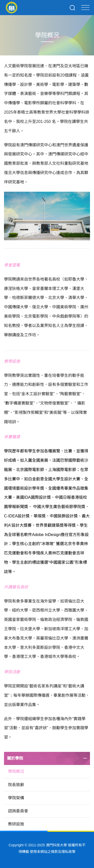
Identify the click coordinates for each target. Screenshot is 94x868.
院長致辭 (16, 785)
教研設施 (16, 824)
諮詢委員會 (18, 811)
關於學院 (15, 758)
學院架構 (16, 798)
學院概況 (16, 771)
